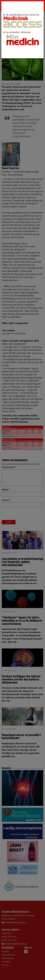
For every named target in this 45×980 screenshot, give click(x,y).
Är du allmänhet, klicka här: (22, 39)
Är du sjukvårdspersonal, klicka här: (22, 21)
